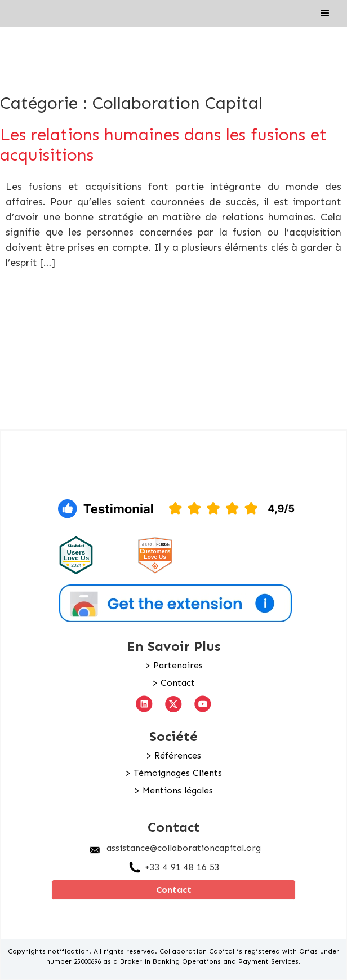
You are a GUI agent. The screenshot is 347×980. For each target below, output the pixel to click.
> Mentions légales (173, 791)
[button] (325, 14)
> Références (173, 756)
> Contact (173, 683)
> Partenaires (174, 666)
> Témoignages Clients (173, 773)
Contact (174, 890)
